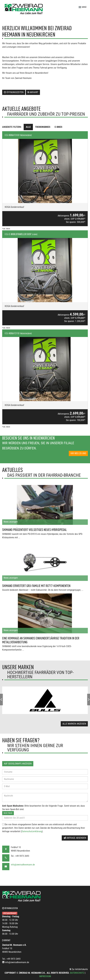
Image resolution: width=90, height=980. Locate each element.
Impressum (45, 976)
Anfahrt (33, 92)
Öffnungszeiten (14, 92)
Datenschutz (77, 973)
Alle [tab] (28, 127)
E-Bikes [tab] (58, 127)
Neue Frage (8, 813)
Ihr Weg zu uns (78, 453)
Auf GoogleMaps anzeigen (18, 764)
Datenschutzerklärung (32, 831)
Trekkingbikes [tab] (43, 127)
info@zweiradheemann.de (23, 865)
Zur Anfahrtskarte (79, 969)
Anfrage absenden (75, 838)
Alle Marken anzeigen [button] (74, 724)
